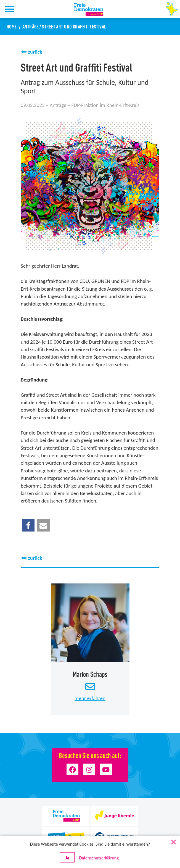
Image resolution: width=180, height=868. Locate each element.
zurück (35, 52)
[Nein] (173, 841)
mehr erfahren (90, 698)
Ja (67, 857)
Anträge (31, 26)
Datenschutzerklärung (99, 858)
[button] (28, 525)
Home (12, 26)
